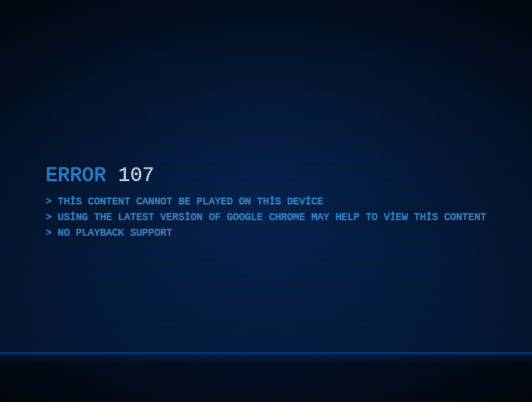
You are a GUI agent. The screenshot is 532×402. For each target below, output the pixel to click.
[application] (266, 201)
